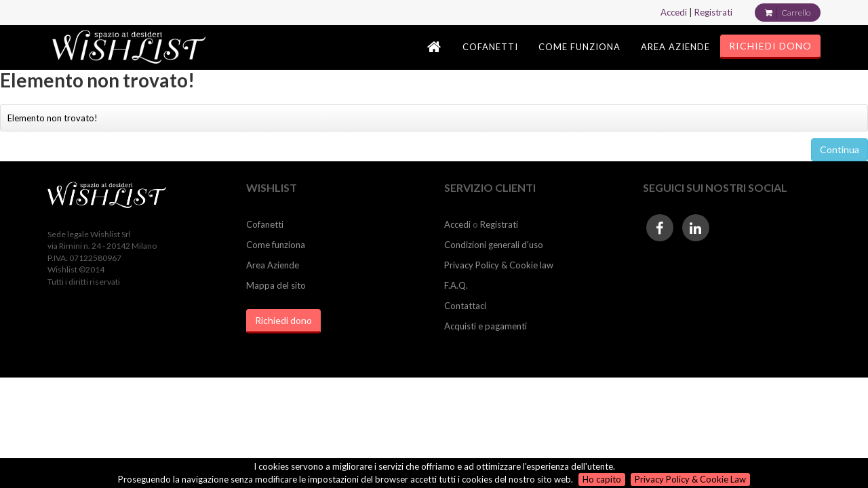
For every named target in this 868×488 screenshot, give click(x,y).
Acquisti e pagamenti (486, 326)
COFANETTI (490, 47)
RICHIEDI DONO (770, 46)
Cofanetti (265, 224)
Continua (840, 149)
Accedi (674, 12)
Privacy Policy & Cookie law (499, 265)
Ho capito (602, 479)
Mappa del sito (276, 285)
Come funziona (276, 245)
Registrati (713, 12)
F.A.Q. (456, 285)
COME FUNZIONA (579, 47)
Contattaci (465, 306)
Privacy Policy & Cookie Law (690, 479)
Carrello (796, 13)
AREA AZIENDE (675, 47)
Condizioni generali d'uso (494, 245)
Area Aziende (273, 265)
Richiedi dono (283, 320)
